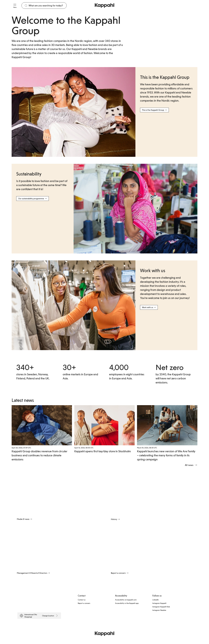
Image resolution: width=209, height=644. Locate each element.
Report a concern (84, 603)
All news (191, 465)
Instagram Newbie (159, 610)
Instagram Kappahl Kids (161, 607)
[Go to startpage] (105, 6)
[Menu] (15, 6)
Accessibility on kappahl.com (126, 600)
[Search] (48, 6)
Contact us (82, 600)
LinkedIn (156, 600)
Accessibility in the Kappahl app (127, 603)
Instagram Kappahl (159, 603)
